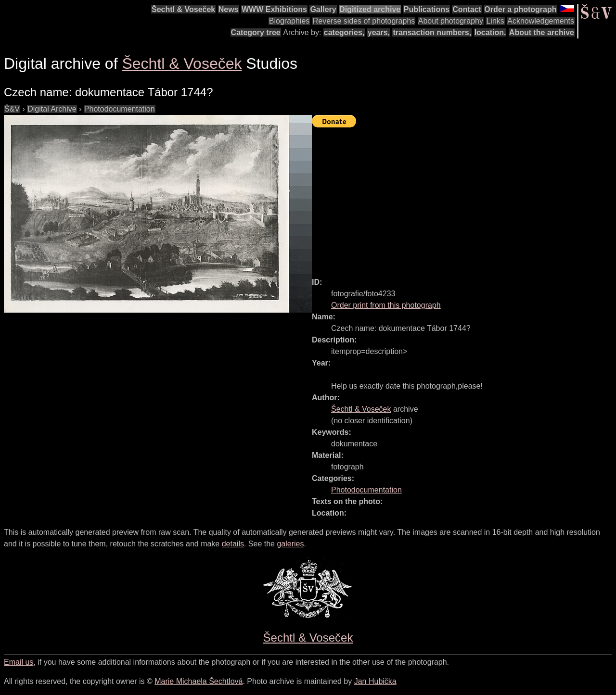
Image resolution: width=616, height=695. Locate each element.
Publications (427, 9)
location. (490, 32)
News (229, 9)
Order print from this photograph (386, 305)
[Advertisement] (464, 198)
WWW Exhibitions (274, 9)
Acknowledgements (541, 21)
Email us (19, 662)
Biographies (289, 21)
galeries (290, 544)
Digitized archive (370, 9)
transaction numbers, (432, 32)
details (233, 544)
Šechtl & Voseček (183, 9)
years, (379, 32)
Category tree (256, 32)
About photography (451, 21)
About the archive (542, 32)
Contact (467, 9)
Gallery (323, 9)
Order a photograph (520, 9)
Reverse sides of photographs (364, 21)
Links (495, 21)
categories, (344, 32)
